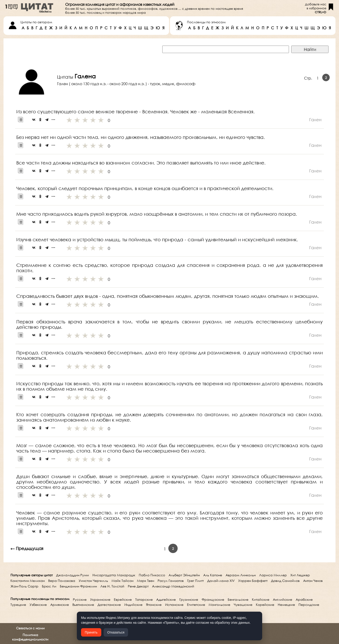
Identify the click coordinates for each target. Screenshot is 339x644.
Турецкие (18, 605)
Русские (80, 599)
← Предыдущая (27, 548)
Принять (91, 632)
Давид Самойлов (285, 581)
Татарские (144, 599)
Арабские (304, 599)
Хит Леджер (300, 575)
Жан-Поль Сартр (24, 586)
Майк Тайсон (122, 581)
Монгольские (219, 605)
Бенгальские (238, 599)
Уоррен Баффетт (253, 581)
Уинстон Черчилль (93, 581)
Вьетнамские (83, 605)
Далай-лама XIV (221, 581)
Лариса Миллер (273, 575)
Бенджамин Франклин (78, 586)
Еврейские (123, 599)
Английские (283, 599)
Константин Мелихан (28, 581)
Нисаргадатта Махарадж (114, 575)
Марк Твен (146, 581)
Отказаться (116, 632)
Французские (213, 599)
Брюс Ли (49, 586)
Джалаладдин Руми (73, 575)
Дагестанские (109, 605)
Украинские (100, 599)
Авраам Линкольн (241, 575)
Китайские (261, 599)
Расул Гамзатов (171, 581)
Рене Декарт (138, 586)
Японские (154, 605)
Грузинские (189, 599)
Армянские (60, 605)
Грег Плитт (195, 581)
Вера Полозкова (62, 581)
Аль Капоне (213, 575)
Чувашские (243, 605)
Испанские (174, 605)
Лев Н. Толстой (112, 586)
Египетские (196, 605)
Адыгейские (166, 599)
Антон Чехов (313, 581)
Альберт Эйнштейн (184, 575)
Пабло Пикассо (152, 575)
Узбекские (38, 605)
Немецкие (286, 605)
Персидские (309, 605)
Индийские (133, 605)
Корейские (265, 605)
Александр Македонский (173, 586)
